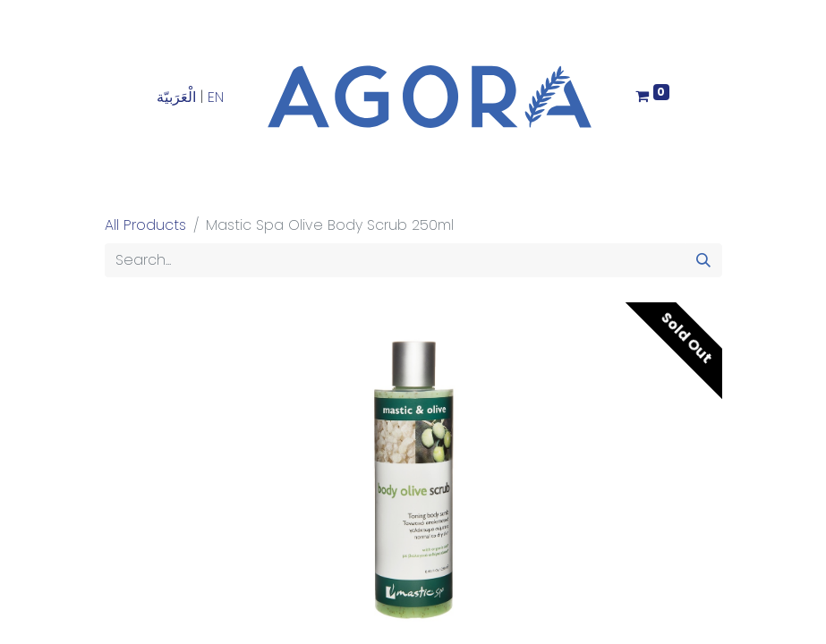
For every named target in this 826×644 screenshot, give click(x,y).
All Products (145, 225)
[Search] (703, 260)
